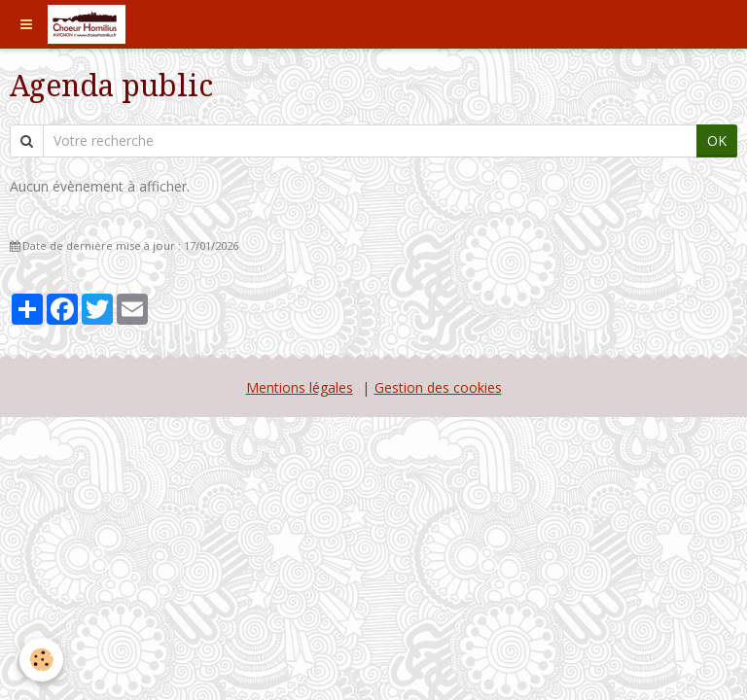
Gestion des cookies (438, 387)
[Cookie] (41, 660)
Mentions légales (300, 387)
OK (717, 140)
